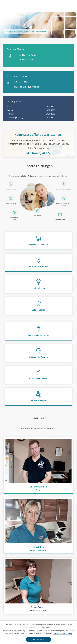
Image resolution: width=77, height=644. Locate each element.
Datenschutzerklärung (62, 634)
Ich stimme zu (39, 639)
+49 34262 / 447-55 (22, 82)
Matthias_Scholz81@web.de (27, 87)
